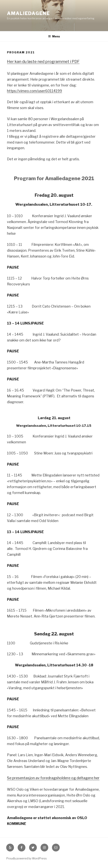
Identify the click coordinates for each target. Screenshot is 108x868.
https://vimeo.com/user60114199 (35, 91)
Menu (54, 36)
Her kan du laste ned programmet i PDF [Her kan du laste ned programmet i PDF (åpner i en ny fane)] (43, 62)
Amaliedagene (28, 13)
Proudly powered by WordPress (26, 858)
